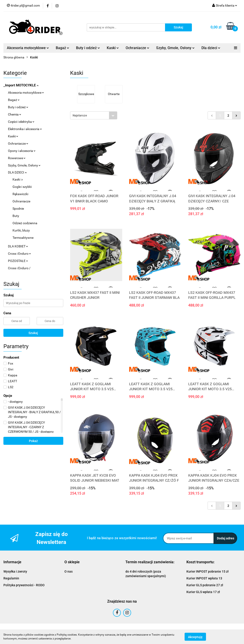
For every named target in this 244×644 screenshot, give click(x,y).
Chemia (15, 114)
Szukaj (33, 333)
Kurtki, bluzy (21, 230)
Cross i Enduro (19, 254)
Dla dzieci (211, 48)
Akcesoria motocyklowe (28, 48)
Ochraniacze (137, 48)
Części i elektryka (21, 122)
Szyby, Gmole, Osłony (175, 48)
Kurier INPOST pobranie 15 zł (207, 571)
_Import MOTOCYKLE (21, 85)
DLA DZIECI (17, 172)
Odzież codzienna (25, 223)
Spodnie (18, 209)
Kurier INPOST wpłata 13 (204, 578)
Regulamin (11, 578)
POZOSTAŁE (18, 261)
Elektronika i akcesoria (25, 129)
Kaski (113, 48)
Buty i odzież (88, 48)
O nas (69, 571)
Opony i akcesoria (22, 151)
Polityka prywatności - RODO (24, 585)
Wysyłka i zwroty (15, 571)
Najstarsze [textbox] (80, 115)
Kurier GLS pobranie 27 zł (205, 585)
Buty (16, 216)
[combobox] (94, 115)
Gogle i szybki (22, 187)
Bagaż (62, 48)
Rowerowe (17, 158)
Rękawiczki (20, 194)
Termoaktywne (23, 238)
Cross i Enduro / (19, 268)
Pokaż (33, 441)
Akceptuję (195, 637)
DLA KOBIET (18, 246)
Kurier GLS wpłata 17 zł (203, 592)
